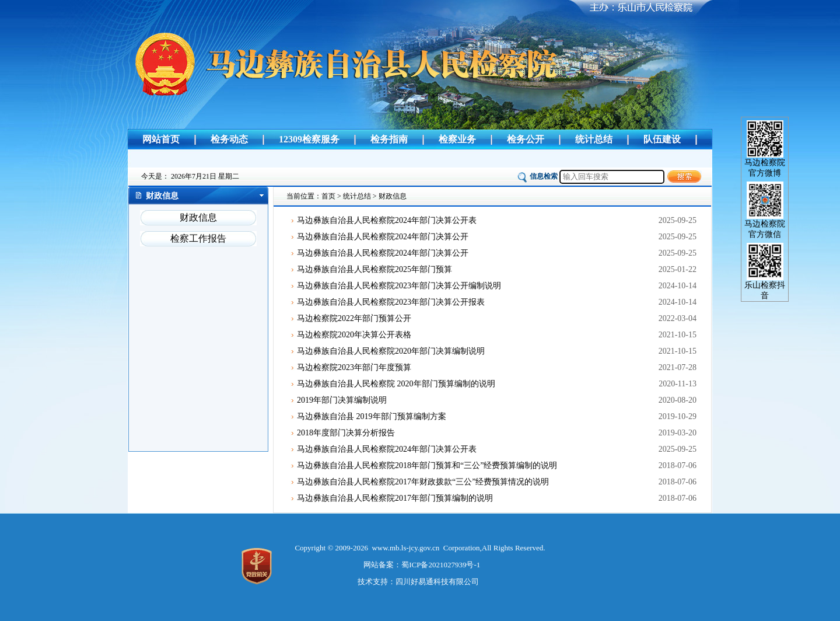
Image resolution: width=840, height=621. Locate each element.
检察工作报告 (198, 238)
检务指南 (389, 139)
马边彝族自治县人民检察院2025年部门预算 (374, 269)
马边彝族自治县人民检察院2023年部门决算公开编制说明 (399, 286)
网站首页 (161, 139)
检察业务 (457, 139)
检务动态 (229, 139)
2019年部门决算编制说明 (342, 400)
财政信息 (198, 217)
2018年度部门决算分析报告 (346, 433)
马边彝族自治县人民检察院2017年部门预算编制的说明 (395, 498)
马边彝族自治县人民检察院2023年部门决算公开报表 (391, 302)
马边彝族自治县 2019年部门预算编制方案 (372, 416)
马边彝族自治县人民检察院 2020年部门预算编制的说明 (396, 384)
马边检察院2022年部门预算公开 (354, 318)
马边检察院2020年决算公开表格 (354, 335)
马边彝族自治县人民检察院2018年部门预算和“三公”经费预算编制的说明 (427, 465)
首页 (328, 196)
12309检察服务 (309, 139)
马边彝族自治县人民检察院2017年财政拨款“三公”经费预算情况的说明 (423, 482)
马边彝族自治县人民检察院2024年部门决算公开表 (387, 220)
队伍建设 (662, 139)
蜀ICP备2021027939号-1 (441, 565)
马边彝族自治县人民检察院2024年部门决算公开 (383, 237)
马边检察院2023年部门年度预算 (354, 367)
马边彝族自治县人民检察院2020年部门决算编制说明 (391, 351)
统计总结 (594, 139)
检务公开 (526, 139)
